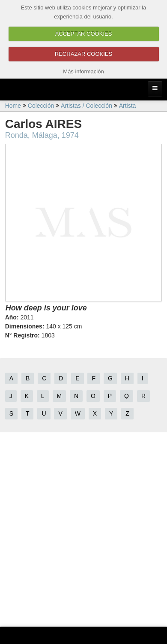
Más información (83, 71)
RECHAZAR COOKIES (83, 54)
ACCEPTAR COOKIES (84, 34)
